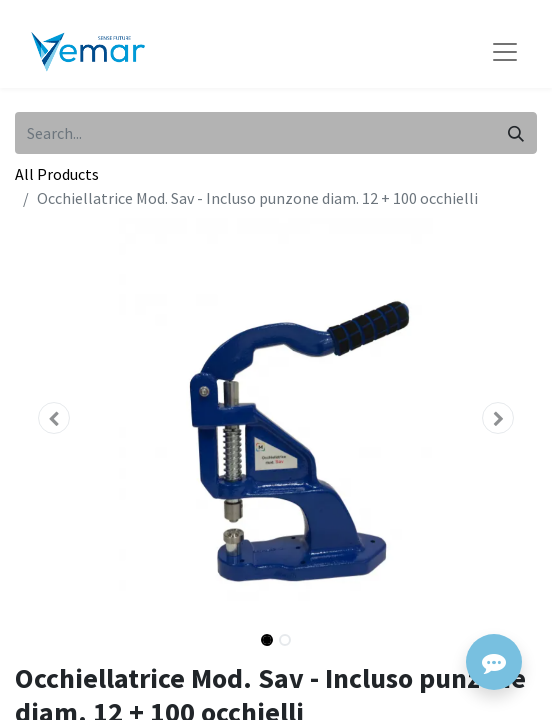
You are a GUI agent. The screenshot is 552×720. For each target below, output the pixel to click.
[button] (54, 418)
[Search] (516, 133)
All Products (57, 174)
